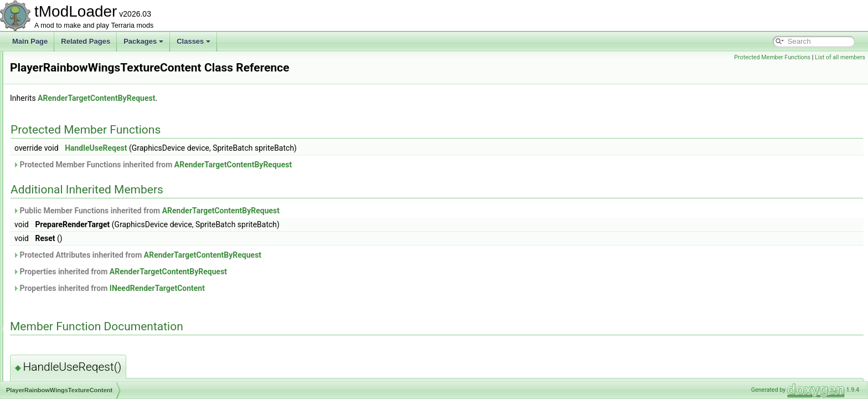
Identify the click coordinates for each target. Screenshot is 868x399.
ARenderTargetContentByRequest (235, 98)
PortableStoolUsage (66, 380)
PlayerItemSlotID (61, 173)
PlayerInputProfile (63, 149)
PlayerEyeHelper (61, 88)
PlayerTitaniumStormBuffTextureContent (96, 307)
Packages (143, 41)
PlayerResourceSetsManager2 (82, 246)
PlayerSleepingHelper (69, 270)
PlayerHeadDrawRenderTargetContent (93, 124)
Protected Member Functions (772, 57)
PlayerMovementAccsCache (78, 197)
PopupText (52, 368)
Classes (193, 41)
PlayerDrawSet (59, 75)
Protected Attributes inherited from (275, 255)
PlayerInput (53, 136)
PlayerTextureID (60, 295)
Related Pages (86, 41)
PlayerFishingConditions (72, 112)
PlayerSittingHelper (65, 258)
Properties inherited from (258, 272)
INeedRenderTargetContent (296, 288)
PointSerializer (58, 356)
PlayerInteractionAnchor (72, 161)
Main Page (30, 41)
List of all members (840, 57)
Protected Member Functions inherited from (291, 165)
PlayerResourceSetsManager (80, 234)
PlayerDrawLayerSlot (68, 63)
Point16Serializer (62, 344)
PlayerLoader (56, 185)
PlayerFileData (58, 100)
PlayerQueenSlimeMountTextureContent (96, 209)
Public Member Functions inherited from (285, 211)
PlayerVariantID (60, 319)
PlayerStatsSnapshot (68, 283)
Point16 (48, 331)
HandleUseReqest (234, 148)
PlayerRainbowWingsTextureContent (91, 222)
